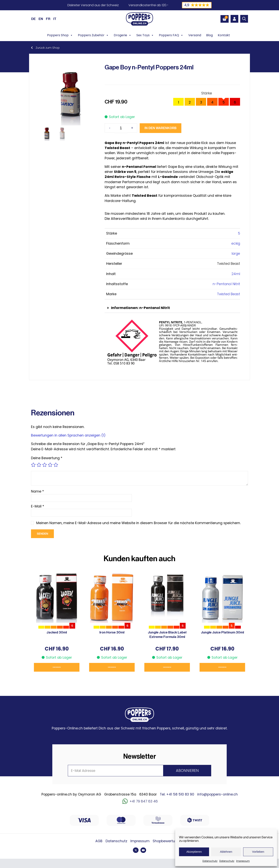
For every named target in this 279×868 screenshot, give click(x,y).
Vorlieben (258, 852)
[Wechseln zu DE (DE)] (33, 19)
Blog (209, 35)
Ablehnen (226, 852)
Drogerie (123, 35)
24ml (236, 274)
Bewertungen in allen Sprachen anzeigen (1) (68, 435)
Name (37, 491)
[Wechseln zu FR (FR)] (48, 19)
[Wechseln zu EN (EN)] (41, 19)
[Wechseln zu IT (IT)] (55, 19)
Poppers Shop (60, 35)
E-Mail (38, 506)
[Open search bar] (244, 19)
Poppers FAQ (171, 35)
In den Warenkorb (149, 128)
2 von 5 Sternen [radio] (39, 465)
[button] (172, 308)
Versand (195, 35)
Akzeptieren (194, 852)
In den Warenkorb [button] (57, 667)
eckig (236, 243)
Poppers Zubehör (93, 35)
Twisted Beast (229, 294)
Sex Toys (145, 35)
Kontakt (224, 35)
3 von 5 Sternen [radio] (45, 465)
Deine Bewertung (47, 458)
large (236, 254)
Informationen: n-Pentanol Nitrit (140, 308)
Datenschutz (210, 861)
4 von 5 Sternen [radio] (50, 465)
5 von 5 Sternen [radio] (56, 465)
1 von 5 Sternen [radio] (33, 465)
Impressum (243, 861)
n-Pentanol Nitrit (226, 284)
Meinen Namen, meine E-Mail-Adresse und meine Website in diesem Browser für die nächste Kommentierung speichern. (140, 523)
